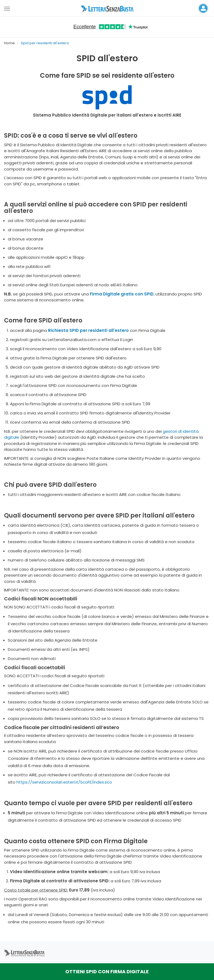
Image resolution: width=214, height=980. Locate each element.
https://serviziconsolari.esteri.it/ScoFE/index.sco (64, 782)
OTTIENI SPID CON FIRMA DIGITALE (107, 972)
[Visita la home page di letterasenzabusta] (107, 8)
